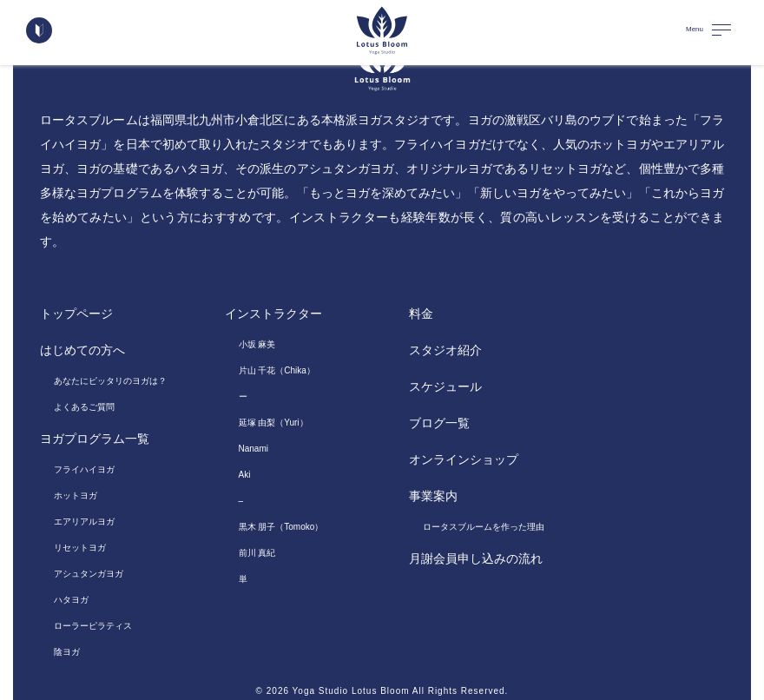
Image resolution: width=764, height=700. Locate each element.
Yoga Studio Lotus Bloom (351, 691)
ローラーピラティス (93, 626)
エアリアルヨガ (84, 522)
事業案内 (433, 496)
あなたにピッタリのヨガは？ (110, 381)
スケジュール (445, 386)
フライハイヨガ (84, 469)
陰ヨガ (67, 652)
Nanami (254, 449)
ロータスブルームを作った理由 (484, 527)
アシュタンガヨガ (89, 574)
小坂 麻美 (257, 344)
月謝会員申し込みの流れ (476, 558)
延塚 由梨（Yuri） (273, 423)
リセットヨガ (80, 548)
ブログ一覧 (439, 423)
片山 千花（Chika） (277, 370)
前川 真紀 (257, 553)
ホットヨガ (76, 495)
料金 (421, 314)
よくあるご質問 (84, 407)
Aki (245, 475)
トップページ (76, 314)
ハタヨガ (71, 600)
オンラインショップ (464, 459)
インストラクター (273, 314)
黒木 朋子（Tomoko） (281, 527)
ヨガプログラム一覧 (95, 439)
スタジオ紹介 (445, 350)
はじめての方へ (82, 350)
